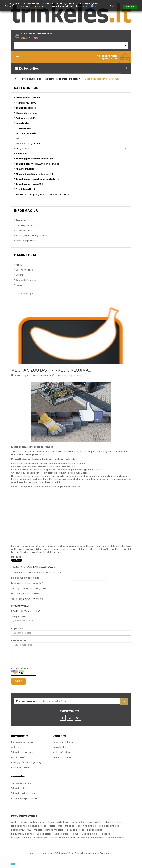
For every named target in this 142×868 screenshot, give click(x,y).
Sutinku (130, 7)
